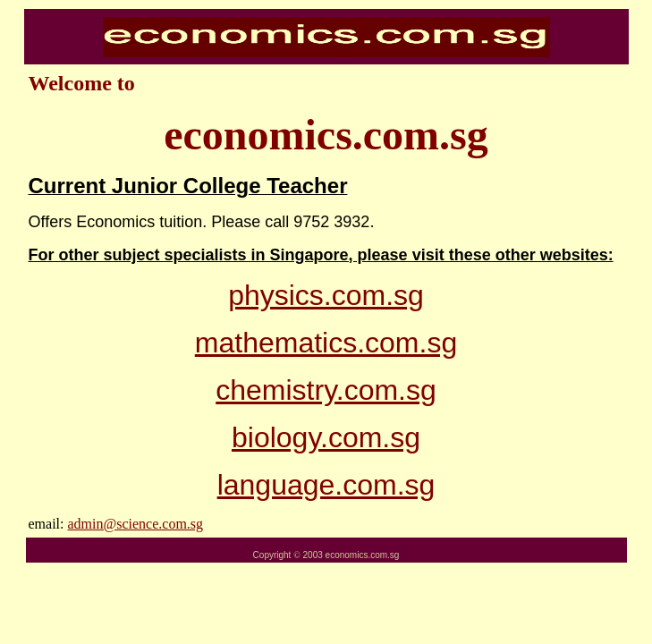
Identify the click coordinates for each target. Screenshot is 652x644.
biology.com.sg (326, 437)
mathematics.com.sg (326, 343)
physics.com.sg (326, 295)
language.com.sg (326, 485)
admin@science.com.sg (135, 524)
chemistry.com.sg (326, 390)
